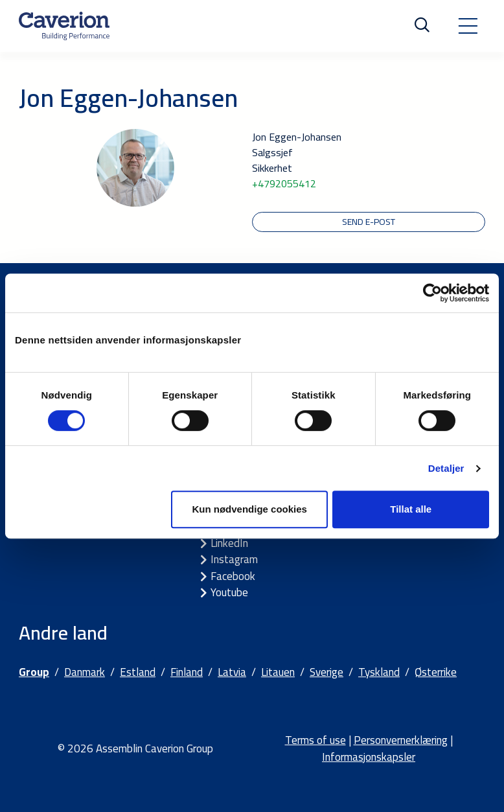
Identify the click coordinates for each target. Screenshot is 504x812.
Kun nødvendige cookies (249, 509)
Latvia (232, 672)
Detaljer (446, 468)
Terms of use (315, 740)
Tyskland (379, 672)
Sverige (326, 672)
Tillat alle (411, 509)
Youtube (229, 592)
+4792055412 (284, 183)
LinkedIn (229, 543)
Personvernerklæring (401, 740)
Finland (187, 672)
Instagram (234, 559)
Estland (138, 672)
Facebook (233, 576)
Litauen (278, 672)
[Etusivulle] (64, 26)
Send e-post (369, 222)
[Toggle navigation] (468, 26)
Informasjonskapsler (369, 757)
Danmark (85, 672)
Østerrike (436, 672)
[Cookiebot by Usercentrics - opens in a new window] (432, 293)
